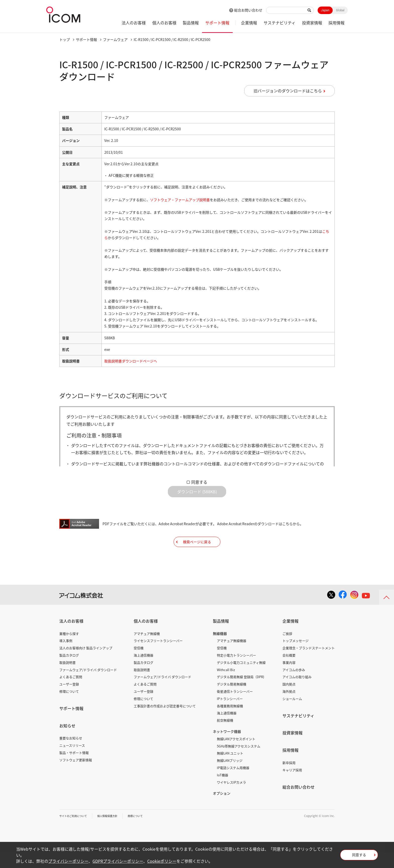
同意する (199, 482)
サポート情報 (217, 23)
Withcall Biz (226, 685)
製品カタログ (69, 671)
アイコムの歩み (294, 685)
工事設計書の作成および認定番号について (165, 721)
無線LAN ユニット (230, 769)
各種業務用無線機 (230, 721)
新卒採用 (289, 778)
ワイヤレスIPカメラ (231, 798)
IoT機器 (223, 791)
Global (340, 10)
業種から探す (69, 649)
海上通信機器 (143, 671)
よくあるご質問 (71, 692)
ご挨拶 (287, 649)
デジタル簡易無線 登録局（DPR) (240, 692)
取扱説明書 (67, 678)
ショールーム (292, 714)
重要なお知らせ (71, 754)
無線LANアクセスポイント (236, 754)
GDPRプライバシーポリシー (118, 861)
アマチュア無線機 (147, 649)
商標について (146, 831)
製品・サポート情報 (74, 768)
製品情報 (191, 23)
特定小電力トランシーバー (236, 671)
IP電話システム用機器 (233, 783)
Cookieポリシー (162, 861)
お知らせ (67, 741)
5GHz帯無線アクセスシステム (239, 762)
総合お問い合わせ (248, 10)
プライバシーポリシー (68, 861)
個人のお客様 (164, 23)
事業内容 (289, 678)
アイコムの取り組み (297, 692)
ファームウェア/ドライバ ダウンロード (88, 685)
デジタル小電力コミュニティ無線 (241, 678)
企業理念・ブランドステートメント (309, 663)
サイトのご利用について (76, 831)
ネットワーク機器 (227, 747)
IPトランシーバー (230, 714)
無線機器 (220, 649)
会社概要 (289, 671)
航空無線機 (225, 736)
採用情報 (336, 23)
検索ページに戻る (197, 553)
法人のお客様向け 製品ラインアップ (86, 663)
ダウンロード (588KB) (197, 496)
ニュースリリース (72, 761)
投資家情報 (312, 23)
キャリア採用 (292, 785)
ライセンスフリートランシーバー (158, 656)
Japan (325, 10)
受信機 (139, 663)
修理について (69, 707)
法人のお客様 (134, 23)
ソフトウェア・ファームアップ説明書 (180, 200)
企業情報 (249, 23)
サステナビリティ (280, 23)
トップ (65, 39)
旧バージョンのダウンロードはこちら (288, 91)
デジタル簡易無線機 (232, 700)
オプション (222, 809)
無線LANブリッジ (230, 776)
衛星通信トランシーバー (235, 707)
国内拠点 (289, 700)
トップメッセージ (295, 656)
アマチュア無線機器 (232, 656)
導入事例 (66, 656)
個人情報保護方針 (115, 831)
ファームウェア (115, 39)
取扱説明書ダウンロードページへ (131, 361)
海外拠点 (289, 707)
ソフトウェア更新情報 (76, 775)
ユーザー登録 (69, 700)
